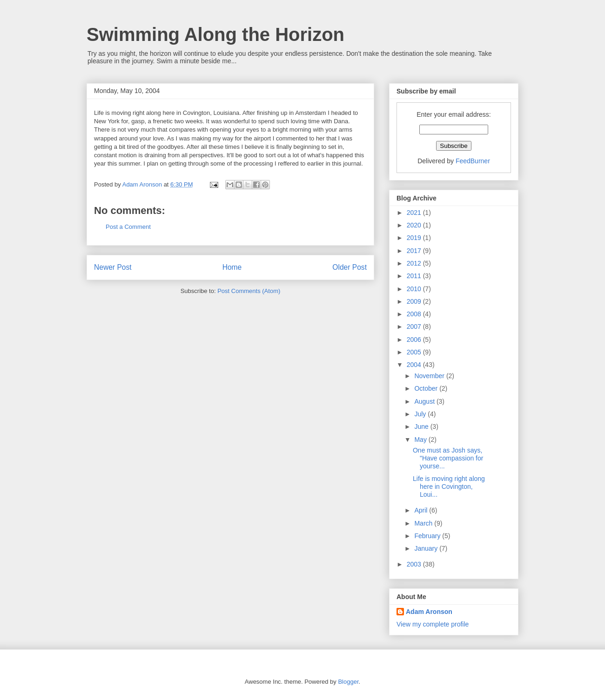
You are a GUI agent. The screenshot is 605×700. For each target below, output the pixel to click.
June (422, 427)
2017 (415, 251)
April (422, 510)
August (425, 401)
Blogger (348, 682)
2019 (415, 238)
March (424, 523)
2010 (415, 289)
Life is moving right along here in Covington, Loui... (449, 487)
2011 (415, 276)
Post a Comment (128, 227)
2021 (415, 213)
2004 (415, 365)
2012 (415, 263)
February (428, 536)
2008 (415, 314)
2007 (415, 327)
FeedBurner (473, 161)
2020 (415, 225)
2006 (415, 340)
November (430, 376)
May (421, 440)
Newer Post (113, 267)
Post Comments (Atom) (249, 291)
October (427, 388)
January (427, 548)
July (421, 414)
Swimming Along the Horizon (215, 34)
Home (232, 267)
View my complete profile (433, 624)
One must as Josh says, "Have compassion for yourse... (448, 458)
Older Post (350, 267)
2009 (415, 301)
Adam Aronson (429, 612)
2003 (415, 564)
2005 (415, 352)
